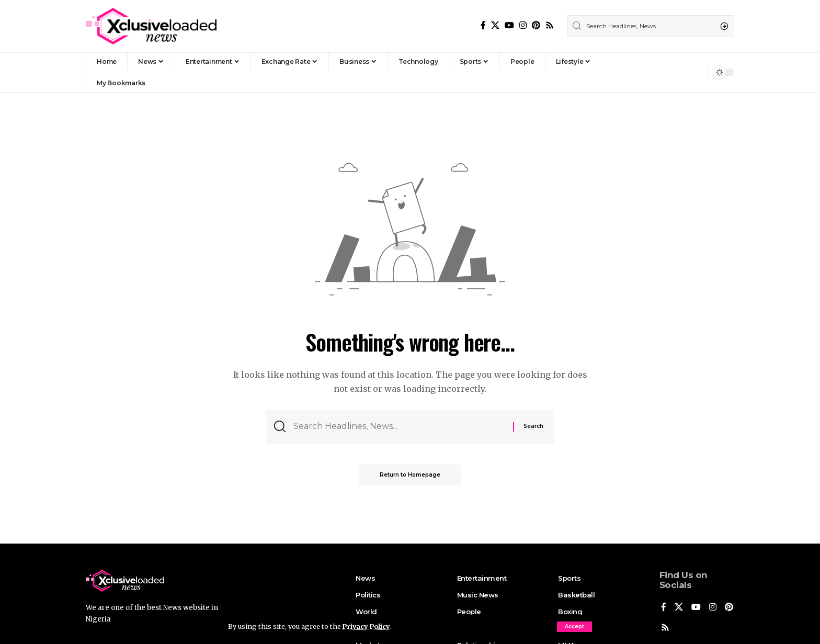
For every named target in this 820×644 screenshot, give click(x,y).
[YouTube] (509, 25)
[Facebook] (483, 25)
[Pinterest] (536, 25)
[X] (495, 25)
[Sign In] (677, 72)
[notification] (697, 72)
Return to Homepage (410, 475)
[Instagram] (523, 25)
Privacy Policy (367, 626)
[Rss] (550, 25)
